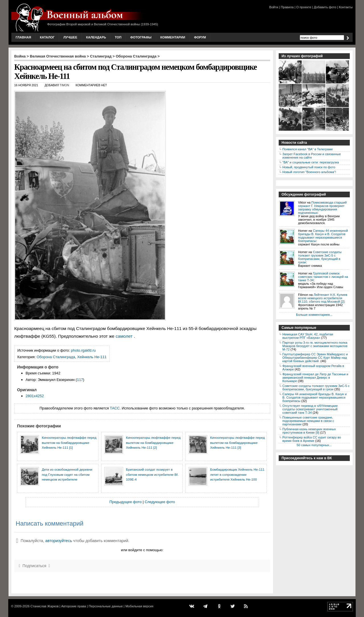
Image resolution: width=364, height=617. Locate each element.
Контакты (346, 7)
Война (20, 56)
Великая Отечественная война (58, 56)
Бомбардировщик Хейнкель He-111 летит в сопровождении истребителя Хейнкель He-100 (237, 474)
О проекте (304, 7)
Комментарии (173, 37)
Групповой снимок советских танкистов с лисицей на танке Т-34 (323, 277)
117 (80, 380)
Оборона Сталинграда (136, 56)
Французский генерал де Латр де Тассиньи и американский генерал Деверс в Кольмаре (315, 378)
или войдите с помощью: (142, 550)
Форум (200, 37)
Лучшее (70, 37)
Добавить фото (325, 7)
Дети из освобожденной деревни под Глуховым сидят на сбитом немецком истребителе (67, 474)
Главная (23, 37)
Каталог (47, 37)
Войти (274, 7)
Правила (287, 7)
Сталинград (101, 56)
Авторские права (74, 606)
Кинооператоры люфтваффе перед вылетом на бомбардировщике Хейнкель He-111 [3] (237, 442)
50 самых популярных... (314, 445)
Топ (118, 37)
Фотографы (141, 37)
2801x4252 (35, 396)
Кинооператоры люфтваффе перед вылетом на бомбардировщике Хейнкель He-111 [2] (153, 442)
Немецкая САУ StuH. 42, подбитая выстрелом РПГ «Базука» (308, 336)
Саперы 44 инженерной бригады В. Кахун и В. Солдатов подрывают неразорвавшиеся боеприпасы (323, 236)
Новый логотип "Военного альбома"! (309, 172)
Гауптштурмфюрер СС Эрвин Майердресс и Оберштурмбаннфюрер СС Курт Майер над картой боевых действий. (315, 358)
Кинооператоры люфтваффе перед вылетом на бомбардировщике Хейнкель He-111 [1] (69, 442)
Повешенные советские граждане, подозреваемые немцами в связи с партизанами (308, 421)
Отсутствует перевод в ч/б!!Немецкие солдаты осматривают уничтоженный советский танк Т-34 (310, 409)
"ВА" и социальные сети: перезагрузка (311, 162)
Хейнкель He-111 (92, 357)
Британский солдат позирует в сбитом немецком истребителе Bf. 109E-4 (152, 474)
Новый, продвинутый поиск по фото (309, 167)
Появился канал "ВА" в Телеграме (308, 149)
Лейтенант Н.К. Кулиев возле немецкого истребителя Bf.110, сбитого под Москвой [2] (323, 298)
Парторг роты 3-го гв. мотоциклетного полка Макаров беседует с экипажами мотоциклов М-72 (315, 346)
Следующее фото (160, 502)
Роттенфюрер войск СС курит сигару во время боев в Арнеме (312, 439)
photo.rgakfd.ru (83, 350)
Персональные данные (106, 606)
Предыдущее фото (126, 502)
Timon (64, 85)
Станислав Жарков (45, 606)
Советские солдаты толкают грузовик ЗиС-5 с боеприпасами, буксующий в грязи (320, 257)
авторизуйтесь (59, 541)
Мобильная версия (139, 606)
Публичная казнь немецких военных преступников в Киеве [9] (309, 431)
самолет (124, 336)
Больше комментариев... (314, 315)
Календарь (96, 37)
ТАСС (115, 408)
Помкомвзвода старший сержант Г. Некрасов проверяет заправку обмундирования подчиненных (322, 208)
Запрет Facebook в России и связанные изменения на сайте (312, 156)
